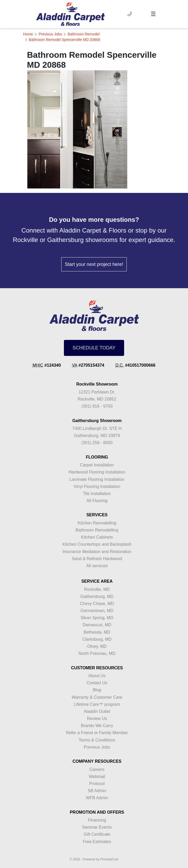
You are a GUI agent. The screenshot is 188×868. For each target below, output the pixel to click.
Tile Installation (97, 494)
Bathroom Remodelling (97, 530)
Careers (97, 769)
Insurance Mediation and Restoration (97, 552)
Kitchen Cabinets (97, 537)
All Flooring (97, 501)
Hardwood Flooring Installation (97, 472)
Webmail (97, 777)
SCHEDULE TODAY (94, 348)
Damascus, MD (97, 625)
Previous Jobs (50, 34)
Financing (97, 820)
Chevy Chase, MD (97, 604)
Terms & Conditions (97, 740)
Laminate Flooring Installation (97, 479)
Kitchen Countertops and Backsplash (97, 544)
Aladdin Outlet (97, 711)
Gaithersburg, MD (97, 596)
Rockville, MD (97, 589)
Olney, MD (97, 646)
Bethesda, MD (97, 632)
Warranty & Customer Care (97, 697)
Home (28, 34)
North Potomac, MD (97, 653)
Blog (97, 690)
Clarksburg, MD (97, 639)
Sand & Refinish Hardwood (97, 559)
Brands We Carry (97, 726)
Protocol (97, 784)
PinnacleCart (109, 859)
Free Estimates (97, 842)
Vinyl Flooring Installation (97, 486)
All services (97, 566)
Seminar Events (97, 827)
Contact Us (97, 683)
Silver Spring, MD (97, 618)
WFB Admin (97, 798)
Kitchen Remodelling (97, 523)
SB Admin (97, 791)
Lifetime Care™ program (97, 704)
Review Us (97, 719)
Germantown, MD (97, 611)
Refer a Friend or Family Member (97, 733)
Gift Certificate (97, 834)
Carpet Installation (97, 465)
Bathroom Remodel (83, 34)
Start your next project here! (94, 264)
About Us (97, 676)
